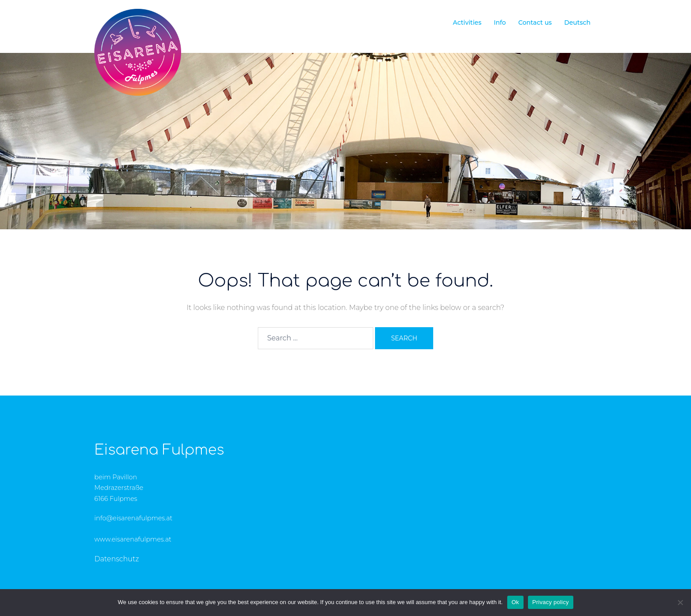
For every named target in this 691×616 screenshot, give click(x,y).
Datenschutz (117, 559)
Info (500, 22)
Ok (515, 602)
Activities (467, 22)
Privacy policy (551, 602)
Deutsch (577, 22)
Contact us (535, 22)
